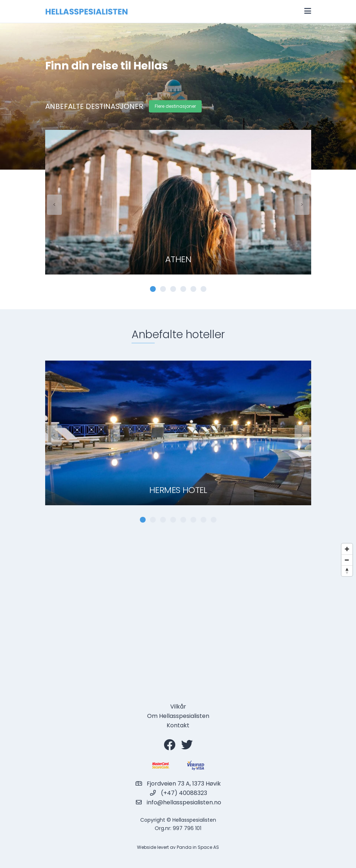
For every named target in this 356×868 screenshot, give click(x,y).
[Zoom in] (347, 549)
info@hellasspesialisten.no (184, 802)
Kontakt (178, 725)
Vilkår (178, 707)
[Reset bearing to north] (347, 571)
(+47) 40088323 (184, 793)
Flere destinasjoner (175, 106)
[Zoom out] (347, 560)
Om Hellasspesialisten (178, 716)
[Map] (178, 612)
